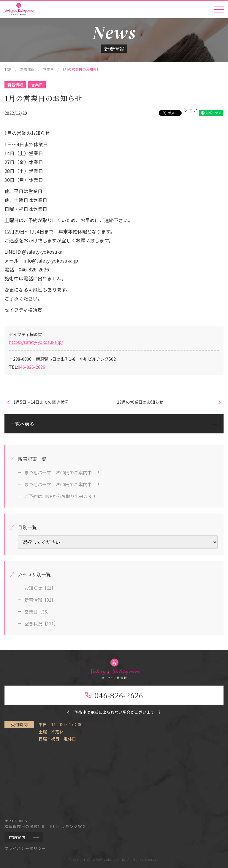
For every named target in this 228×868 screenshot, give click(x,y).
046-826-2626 (31, 367)
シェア (190, 110)
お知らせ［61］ (40, 588)
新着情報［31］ (40, 600)
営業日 (37, 85)
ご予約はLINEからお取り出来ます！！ (63, 496)
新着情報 (15, 85)
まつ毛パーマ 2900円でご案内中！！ (62, 472)
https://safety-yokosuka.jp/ (36, 342)
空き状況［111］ (41, 623)
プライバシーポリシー (25, 848)
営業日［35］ (38, 612)
